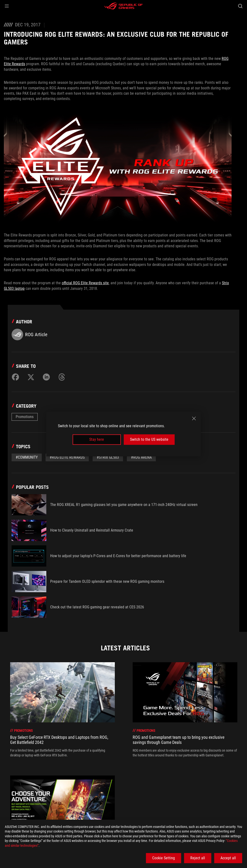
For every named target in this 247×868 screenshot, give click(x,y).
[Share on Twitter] (31, 377)
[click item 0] (120, 771)
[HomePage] (8, 801)
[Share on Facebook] (15, 377)
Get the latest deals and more (183, 812)
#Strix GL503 (108, 457)
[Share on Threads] (62, 377)
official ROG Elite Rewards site (85, 283)
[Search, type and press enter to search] (240, 6)
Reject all (198, 858)
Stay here (97, 439)
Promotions (25, 417)
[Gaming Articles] (31, 801)
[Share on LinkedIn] (46, 377)
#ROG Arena (141, 457)
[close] (194, 419)
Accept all (228, 858)
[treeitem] (62, 710)
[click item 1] (125, 771)
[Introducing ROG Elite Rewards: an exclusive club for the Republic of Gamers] (138, 801)
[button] (7, 6)
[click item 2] (129, 771)
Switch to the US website (149, 439)
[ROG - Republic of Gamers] (123, 6)
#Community (27, 457)
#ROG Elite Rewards (67, 457)
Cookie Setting (164, 858)
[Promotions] (61, 801)
